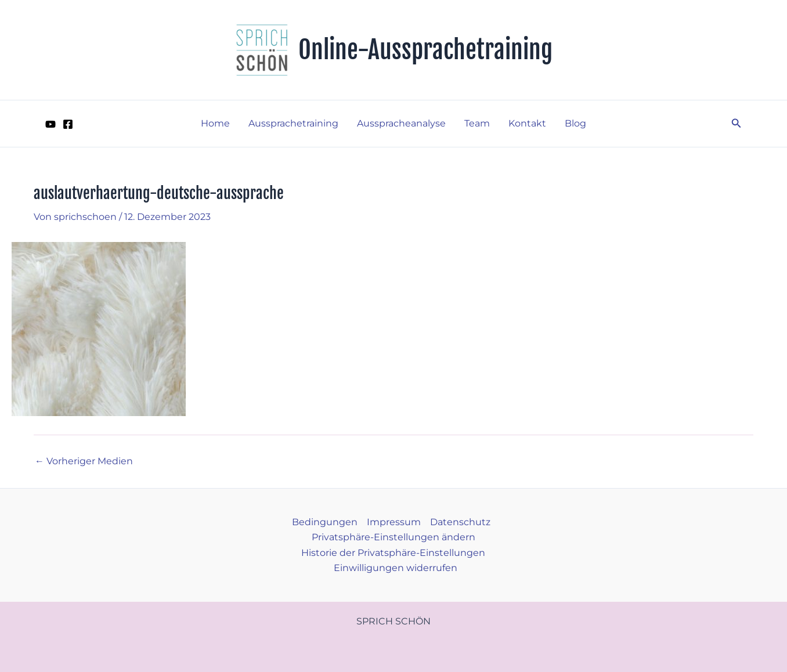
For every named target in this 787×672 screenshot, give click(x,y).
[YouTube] (50, 124)
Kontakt (527, 123)
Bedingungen (325, 522)
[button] (737, 124)
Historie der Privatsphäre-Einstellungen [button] (393, 553)
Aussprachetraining (293, 123)
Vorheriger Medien (84, 461)
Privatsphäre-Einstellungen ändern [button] (393, 537)
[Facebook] (68, 124)
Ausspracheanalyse (401, 123)
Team (477, 123)
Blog (575, 123)
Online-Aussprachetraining (425, 50)
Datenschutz (460, 522)
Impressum (394, 522)
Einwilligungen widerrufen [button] (396, 568)
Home (215, 123)
